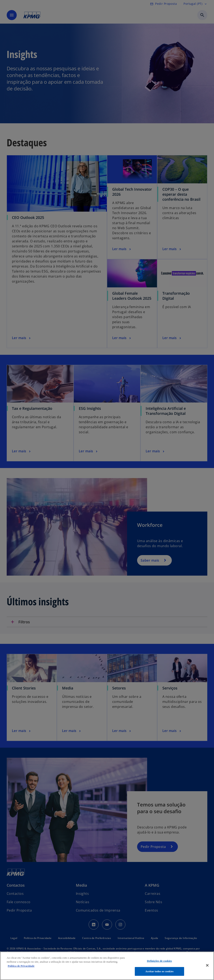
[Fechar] (207, 965)
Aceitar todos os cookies (159, 971)
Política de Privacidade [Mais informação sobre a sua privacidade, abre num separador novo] (21, 966)
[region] (107, 966)
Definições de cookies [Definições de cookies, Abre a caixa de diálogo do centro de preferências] (159, 961)
